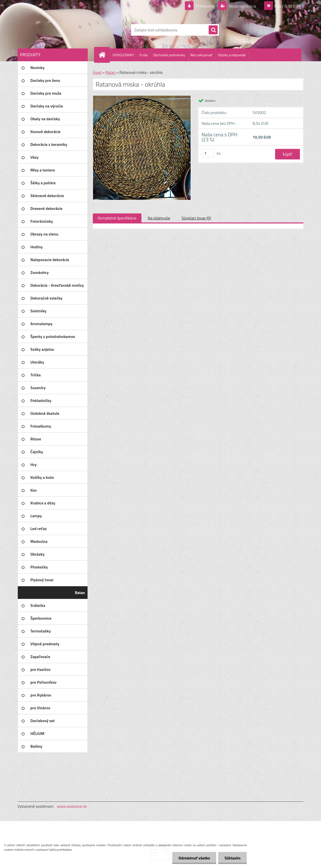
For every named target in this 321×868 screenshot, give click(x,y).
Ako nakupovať (201, 55)
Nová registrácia (242, 6)
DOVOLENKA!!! (123, 55)
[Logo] (52, 30)
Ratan (110, 72)
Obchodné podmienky (169, 55)
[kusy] (208, 153)
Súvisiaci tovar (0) (196, 218)
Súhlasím (232, 858)
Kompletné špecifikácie (117, 218)
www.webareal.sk (72, 806)
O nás (144, 55)
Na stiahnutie (159, 218)
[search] (213, 30)
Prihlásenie (205, 6)
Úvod (97, 72)
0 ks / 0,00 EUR (287, 6)
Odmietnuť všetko (194, 858)
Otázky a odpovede (232, 55)
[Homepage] (104, 55)
